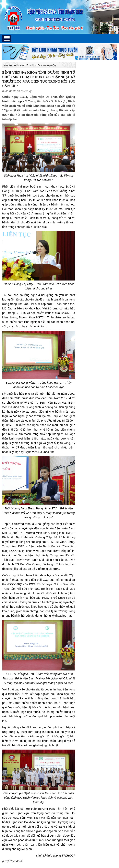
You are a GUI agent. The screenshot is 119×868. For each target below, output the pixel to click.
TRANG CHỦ (11, 65)
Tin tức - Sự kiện (30, 65)
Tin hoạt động (49, 65)
